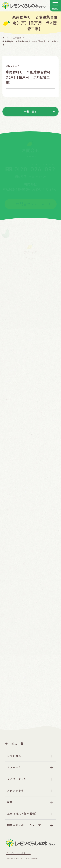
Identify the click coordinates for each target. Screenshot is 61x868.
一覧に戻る (30, 112)
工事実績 (17, 38)
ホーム (6, 38)
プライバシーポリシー (18, 853)
